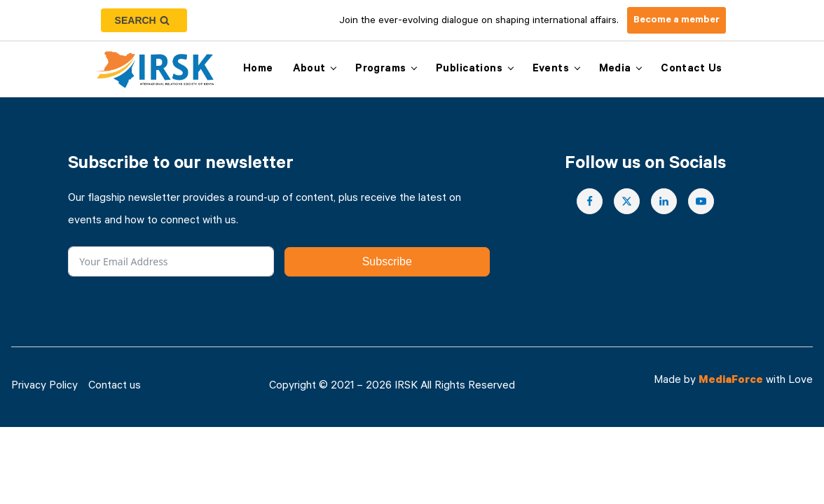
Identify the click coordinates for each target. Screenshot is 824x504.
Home (258, 70)
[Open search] (144, 20)
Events (551, 70)
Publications (469, 70)
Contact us (691, 70)
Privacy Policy (44, 387)
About (309, 70)
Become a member (677, 21)
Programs (380, 70)
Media (615, 70)
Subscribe (387, 261)
